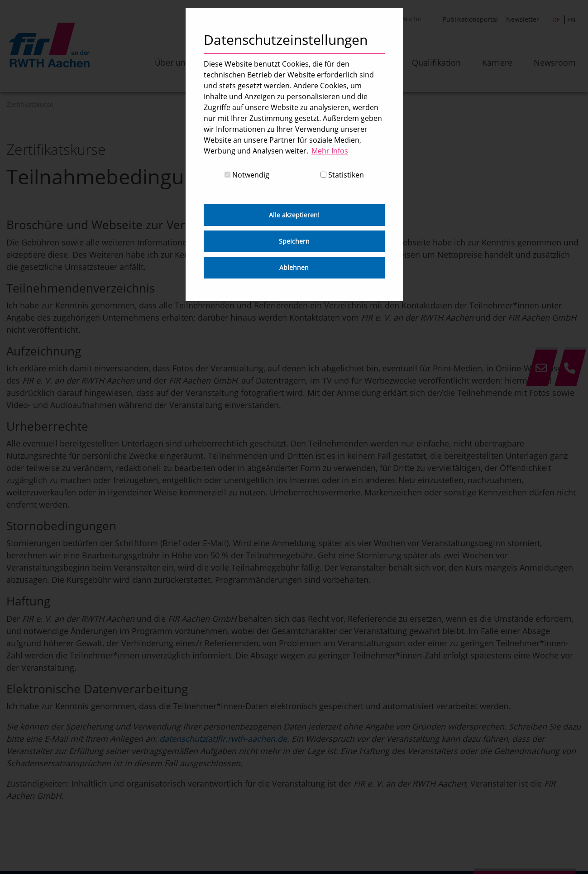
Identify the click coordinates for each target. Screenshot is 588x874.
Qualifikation (436, 62)
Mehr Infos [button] (330, 151)
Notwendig (247, 175)
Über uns (172, 62)
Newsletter (523, 19)
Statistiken (342, 175)
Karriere (497, 62)
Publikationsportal (470, 19)
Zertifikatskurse (30, 104)
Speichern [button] (294, 241)
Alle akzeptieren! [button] (294, 215)
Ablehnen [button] (294, 267)
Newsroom (555, 62)
